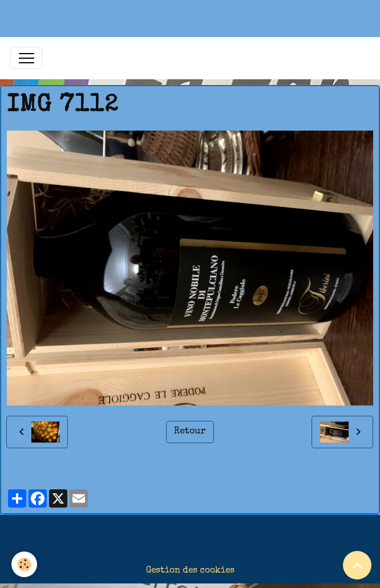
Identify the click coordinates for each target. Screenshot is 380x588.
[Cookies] (24, 564)
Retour (190, 432)
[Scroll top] (357, 565)
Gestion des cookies (190, 571)
